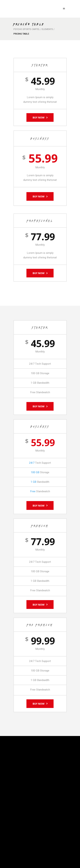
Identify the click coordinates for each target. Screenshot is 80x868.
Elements (47, 29)
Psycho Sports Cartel (27, 29)
